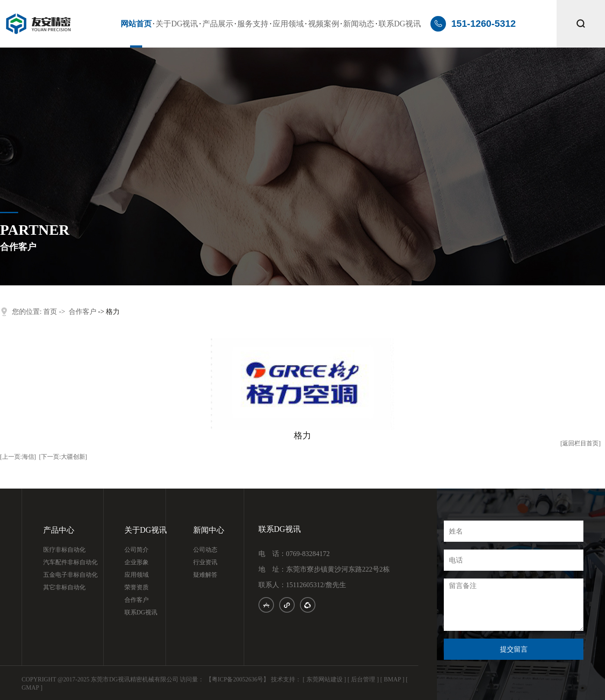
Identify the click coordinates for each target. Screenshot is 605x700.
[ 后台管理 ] (363, 679)
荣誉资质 (137, 588)
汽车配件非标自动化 (70, 563)
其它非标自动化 (64, 588)
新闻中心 (209, 530)
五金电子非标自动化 (70, 575)
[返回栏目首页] (581, 443)
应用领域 (288, 24)
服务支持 (253, 24)
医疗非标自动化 (64, 550)
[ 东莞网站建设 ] (324, 679)
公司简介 (137, 550)
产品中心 (59, 530)
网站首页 (136, 24)
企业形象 (137, 563)
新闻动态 (359, 24)
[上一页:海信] (18, 457)
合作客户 (83, 312)
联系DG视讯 (400, 24)
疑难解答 (205, 575)
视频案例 (324, 24)
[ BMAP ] (392, 679)
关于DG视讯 (177, 24)
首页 (50, 312)
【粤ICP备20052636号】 (238, 679)
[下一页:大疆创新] (63, 457)
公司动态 (205, 550)
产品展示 (218, 24)
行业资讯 (205, 563)
